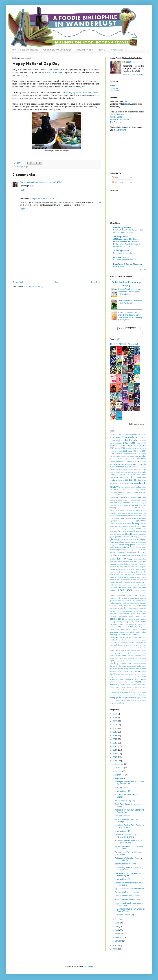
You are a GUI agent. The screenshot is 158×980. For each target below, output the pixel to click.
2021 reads (128, 451)
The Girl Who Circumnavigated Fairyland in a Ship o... (127, 836)
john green (138, 562)
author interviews (117, 467)
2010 (115, 946)
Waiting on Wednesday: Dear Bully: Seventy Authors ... (129, 811)
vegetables (120, 679)
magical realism (123, 577)
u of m (119, 677)
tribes (137, 674)
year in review (131, 698)
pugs (26, 167)
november (142, 609)
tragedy (143, 671)
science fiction (115, 645)
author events (139, 464)
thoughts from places (125, 669)
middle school (140, 590)
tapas (112, 661)
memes (113, 582)
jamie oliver (118, 562)
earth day (123, 521)
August (118, 778)
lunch (144, 575)
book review (134, 484)
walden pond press (139, 685)
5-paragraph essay (129, 454)
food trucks (127, 532)
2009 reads (115, 437)
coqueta (119, 508)
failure (120, 524)
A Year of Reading (53, 72)
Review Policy (116, 50)
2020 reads (119, 451)
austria (130, 464)
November (120, 768)
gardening (142, 534)
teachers (143, 661)
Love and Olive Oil (121, 257)
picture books (117, 619)
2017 (115, 739)
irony (115, 559)
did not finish (141, 516)
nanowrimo (125, 598)
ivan (111, 562)
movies (113, 595)
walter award (115, 687)
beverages (114, 475)
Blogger (90, 966)
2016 (115, 743)
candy (132, 495)
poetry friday (122, 622)
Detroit (133, 516)
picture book (140, 616)
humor (112, 550)
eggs (137, 521)
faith (125, 524)
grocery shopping (131, 542)
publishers (113, 627)
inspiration (134, 555)
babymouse (142, 467)
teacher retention (132, 661)
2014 (117, 446)
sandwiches (125, 643)
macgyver (113, 577)
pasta (144, 614)
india (120, 555)
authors (128, 467)
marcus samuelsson (124, 580)
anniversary (114, 461)
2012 (115, 757)
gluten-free (125, 540)
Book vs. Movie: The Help (125, 864)
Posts (115, 178)
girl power (142, 537)
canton (143, 495)
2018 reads (136, 448)
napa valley (135, 598)
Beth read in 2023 (124, 344)
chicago (119, 500)
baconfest (119, 470)
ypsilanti (143, 700)
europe (143, 521)
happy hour (114, 545)
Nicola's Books (116, 117)
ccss (128, 497)
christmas (127, 503)
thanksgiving (114, 666)
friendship (129, 534)
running (140, 640)
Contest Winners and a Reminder (128, 896)
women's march (116, 692)
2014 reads (126, 446)
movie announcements (138, 593)
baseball (131, 472)
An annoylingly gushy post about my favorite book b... (129, 904)
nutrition (113, 611)
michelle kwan (126, 588)
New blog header (122, 788)
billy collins (141, 475)
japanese (126, 562)
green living (120, 542)
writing (113, 698)
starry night (138, 656)
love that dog (126, 575)
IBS (136, 550)
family (129, 524)
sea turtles (124, 645)
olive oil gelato (128, 611)
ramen (112, 629)
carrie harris (121, 497)
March (118, 934)
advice (115, 459)
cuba (117, 510)
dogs (21, 167)
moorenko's (114, 593)
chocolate (114, 503)
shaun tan (131, 648)
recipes (136, 635)
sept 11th (143, 645)
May (117, 927)
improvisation (131, 553)
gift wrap (134, 537)
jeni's (131, 562)
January (119, 941)
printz (122, 624)
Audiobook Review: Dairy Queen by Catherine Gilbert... (129, 826)
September (120, 775)
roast (112, 640)
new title (135, 606)
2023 (115, 718)
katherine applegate (131, 564)
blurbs (144, 480)
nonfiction (122, 608)
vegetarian (130, 679)
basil (136, 472)
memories (127, 582)
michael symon (116, 587)
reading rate (135, 632)
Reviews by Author (84, 50)
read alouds (126, 629)
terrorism (137, 664)
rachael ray (132, 627)
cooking (113, 508)
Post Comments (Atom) (33, 287)
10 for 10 (142, 435)
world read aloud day (128, 695)
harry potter (130, 545)
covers (138, 508)
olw (134, 611)
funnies (136, 534)
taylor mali (120, 661)
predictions (114, 624)
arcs (137, 461)
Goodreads (115, 91)
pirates (137, 619)
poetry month (135, 622)
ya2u (123, 698)
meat (144, 580)
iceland (113, 553)
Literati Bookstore (117, 114)
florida (139, 529)
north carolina (133, 608)
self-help (131, 645)
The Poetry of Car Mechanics (130, 301)
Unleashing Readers (122, 228)
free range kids (119, 534)
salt (144, 640)
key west (120, 567)
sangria (132, 643)
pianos (131, 616)
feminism (125, 526)
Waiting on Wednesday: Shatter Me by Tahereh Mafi (129, 783)
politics (143, 622)
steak (144, 656)
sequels (113, 648)
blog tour (121, 480)
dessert (121, 516)
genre (112, 537)
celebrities (133, 497)
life (145, 572)
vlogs (131, 682)
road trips (143, 637)
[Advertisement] (57, 267)
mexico (125, 585)
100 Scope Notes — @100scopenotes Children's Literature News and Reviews (126, 239)
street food (123, 658)
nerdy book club (125, 606)
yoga (138, 698)
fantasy (136, 523)
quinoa (125, 627)
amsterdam (132, 459)
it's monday (125, 559)
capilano (113, 497)
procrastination (131, 624)
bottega (137, 490)
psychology (142, 624)
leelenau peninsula (117, 572)
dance (119, 513)
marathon (133, 577)
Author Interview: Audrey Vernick (128, 900)
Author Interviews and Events (57, 50)
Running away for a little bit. (124, 253)
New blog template (122, 816)
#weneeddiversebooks (128, 435)
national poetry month (118, 603)
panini (121, 614)
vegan (112, 679)
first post (125, 529)
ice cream (142, 550)
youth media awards (124, 700)
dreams (129, 518)
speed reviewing (115, 656)
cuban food (124, 510)
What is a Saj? (119, 266)
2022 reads (137, 451)
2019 (115, 732)
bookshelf (130, 490)
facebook (113, 524)
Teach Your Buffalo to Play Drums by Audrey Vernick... (130, 910)
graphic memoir (134, 540)
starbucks (130, 656)
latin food (127, 569)
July (117, 919)
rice (121, 637)
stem (117, 658)
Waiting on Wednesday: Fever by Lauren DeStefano (128, 859)
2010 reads (128, 437)
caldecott (119, 495)
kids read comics (133, 567)
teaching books (126, 663)
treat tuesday (130, 674)
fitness (134, 529)
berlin (144, 472)
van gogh (133, 677)
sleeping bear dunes (138, 650)
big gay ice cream (127, 475)
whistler (122, 690)
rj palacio (136, 637)
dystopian (114, 521)
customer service (134, 510)
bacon (112, 469)
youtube (136, 700)
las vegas (119, 569)
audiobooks (120, 464)
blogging (137, 480)
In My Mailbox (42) (122, 831)
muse (129, 595)
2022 (115, 721)
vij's (126, 682)
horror (144, 547)
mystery (142, 595)
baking (125, 470)
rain (144, 627)
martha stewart (136, 580)
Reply (22, 190)
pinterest (131, 619)
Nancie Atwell (115, 598)
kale (122, 564)
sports (124, 655)
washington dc (115, 690)
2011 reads (131, 440)
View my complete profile (133, 75)
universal (126, 677)
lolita (118, 575)
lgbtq (133, 572)
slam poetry (125, 650)
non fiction (113, 609)
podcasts (143, 619)
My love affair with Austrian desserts (129, 889)
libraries (139, 572)
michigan (135, 587)
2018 (115, 736)
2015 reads (140, 446)
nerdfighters (114, 606)
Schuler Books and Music (120, 120)
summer (131, 658)
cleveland (113, 505)
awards (135, 467)
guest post (142, 542)
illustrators (121, 553)
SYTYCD (138, 658)
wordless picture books (137, 692)
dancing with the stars (130, 513)
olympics (139, 611)
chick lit (126, 500)
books (122, 490)
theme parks (137, 666)
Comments (117, 182)
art (141, 461)
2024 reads (118, 454)
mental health (135, 582)
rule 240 (134, 640)
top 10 (119, 671)
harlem (122, 545)
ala (126, 459)
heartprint (118, 547)
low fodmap (136, 575)
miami (130, 585)
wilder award (138, 690)
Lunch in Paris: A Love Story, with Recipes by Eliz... (128, 874)
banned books (133, 470)
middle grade (125, 590)
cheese (112, 500)
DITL (112, 518)
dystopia (143, 518)
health (138, 545)
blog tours (129, 480)
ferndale (132, 526)
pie (126, 619)
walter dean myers (129, 687)
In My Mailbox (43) (122, 791)
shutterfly (139, 648)
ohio (121, 611)
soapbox (120, 653)
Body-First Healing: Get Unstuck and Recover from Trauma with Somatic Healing (130, 315)
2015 (115, 746)
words (112, 695)
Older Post (95, 282)
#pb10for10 (114, 435)
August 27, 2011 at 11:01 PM (43, 199)
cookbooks (135, 505)
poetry (113, 622)
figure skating (140, 526)
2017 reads (126, 448)
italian (144, 559)
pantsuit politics (130, 614)
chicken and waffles (138, 500)
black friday (124, 477)
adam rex (137, 456)
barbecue (124, 472)
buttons (112, 495)
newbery (142, 606)
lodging (112, 575)
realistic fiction (125, 635)
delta (116, 516)
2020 (115, 728)
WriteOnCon (142, 695)
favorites (118, 526)
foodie (134, 532)
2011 (115, 761)
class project (141, 503)
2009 (115, 949)
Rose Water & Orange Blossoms (127, 264)
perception (113, 616)
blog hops (135, 477)
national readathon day (134, 603)
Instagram (114, 88)
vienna (120, 682)
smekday (113, 653)
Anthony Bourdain (125, 461)
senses (137, 645)
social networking (140, 653)
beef (139, 472)
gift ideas (126, 537)
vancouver (142, 677)
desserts (127, 516)
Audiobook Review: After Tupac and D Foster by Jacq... (129, 842)
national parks (141, 601)
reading (135, 629)
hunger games (121, 550)
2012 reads (129, 443)
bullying (128, 492)
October (119, 771)
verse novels (140, 679)
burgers (135, 492)
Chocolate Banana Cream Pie (125, 260)
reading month (124, 632)
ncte (144, 603)
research (143, 635)
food (120, 531)
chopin (120, 503)
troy (140, 674)
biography (114, 477)
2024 (115, 714)
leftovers (127, 572)
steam (112, 658)
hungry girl (131, 550)
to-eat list (113, 671)
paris (138, 614)
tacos (144, 658)
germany (118, 537)
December (120, 764)
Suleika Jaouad (125, 294)
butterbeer (142, 492)
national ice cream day (127, 601)
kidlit (125, 567)
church (134, 503)
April (117, 930)
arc (133, 461)
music (135, 595)
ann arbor (141, 459)
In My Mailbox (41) (122, 879)
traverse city (120, 674)
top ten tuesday (134, 671)
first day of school (116, 529)
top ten (124, 671)
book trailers (136, 487)
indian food (126, 555)
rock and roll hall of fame (123, 640)
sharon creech (121, 648)
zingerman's (114, 703)
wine (144, 690)
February (119, 937)
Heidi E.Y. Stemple (126, 303)
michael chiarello (140, 585)
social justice (128, 653)
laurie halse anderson (138, 569)
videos (113, 682)
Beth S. (129, 62)
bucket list (121, 492)
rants (118, 629)
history (138, 547)
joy (118, 564)
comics (127, 505)
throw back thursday (139, 669)
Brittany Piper (124, 320)
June (117, 923)
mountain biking (124, 593)
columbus (120, 505)
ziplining (121, 703)
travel (113, 674)
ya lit (118, 697)
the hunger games (125, 666)
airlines (121, 459)
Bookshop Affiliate (118, 104)
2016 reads (115, 448)
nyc (117, 611)
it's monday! (137, 559)
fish (130, 529)
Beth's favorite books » (137, 424)
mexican (118, 585)
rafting (140, 627)
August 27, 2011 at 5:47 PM (51, 182)
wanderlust (142, 687)
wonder (125, 692)
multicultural (121, 595)
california (126, 495)
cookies (143, 505)
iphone (140, 555)
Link (125, 101)
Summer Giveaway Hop (124, 915)
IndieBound (121, 130)
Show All (143, 270)
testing (143, 664)
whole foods (129, 690)
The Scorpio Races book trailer (127, 892)
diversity (117, 518)
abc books (130, 456)
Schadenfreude (141, 643)
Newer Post (18, 282)
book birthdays (124, 484)
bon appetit (114, 484)
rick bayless (127, 637)
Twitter (113, 85)
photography (123, 616)
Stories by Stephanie (29, 182)
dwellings (135, 518)
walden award (126, 685)
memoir (119, 582)
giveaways (115, 539)
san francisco (115, 643)
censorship (142, 497)
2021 (115, 725)
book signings (126, 487)
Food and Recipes (29, 50)
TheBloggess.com (121, 251)
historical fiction (128, 547)
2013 (138, 443)
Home (13, 50)
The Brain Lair (116, 122)
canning (138, 495)
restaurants (115, 637)
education (131, 521)
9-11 (137, 454)
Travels (102, 50)
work (117, 695)
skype (118, 650)
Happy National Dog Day (125, 800)
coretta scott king (128, 508)
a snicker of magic (120, 456)
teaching (114, 663)
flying (115, 532)
